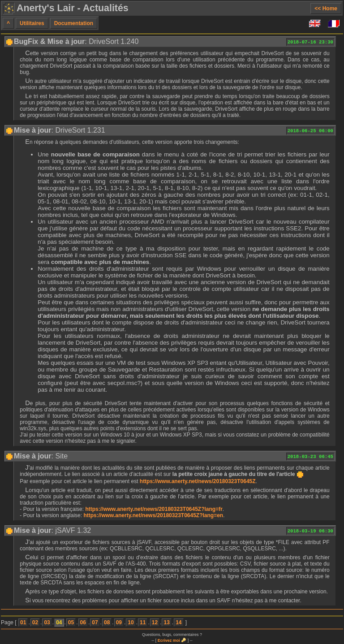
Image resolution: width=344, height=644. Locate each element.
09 (119, 622)
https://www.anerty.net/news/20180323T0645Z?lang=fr (154, 509)
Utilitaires (32, 23)
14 (178, 622)
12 (155, 622)
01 (23, 622)
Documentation (74, 23)
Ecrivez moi (169, 640)
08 (107, 622)
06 (83, 622)
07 (95, 622)
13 (166, 622)
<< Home (326, 9)
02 (35, 622)
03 (47, 622)
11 (143, 622)
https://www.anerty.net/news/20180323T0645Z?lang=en (153, 515)
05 (71, 622)
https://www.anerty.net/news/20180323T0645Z (198, 481)
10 (131, 622)
